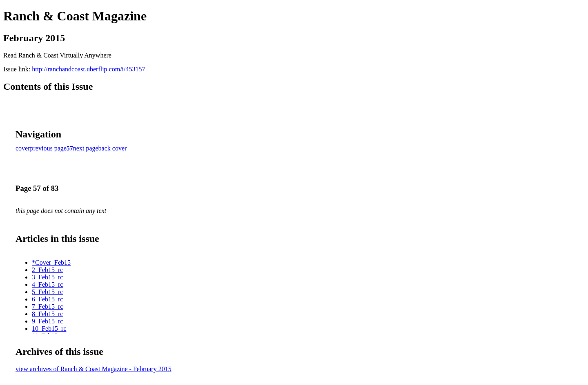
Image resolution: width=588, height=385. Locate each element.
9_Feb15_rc (47, 321)
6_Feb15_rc (47, 299)
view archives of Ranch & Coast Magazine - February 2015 (94, 369)
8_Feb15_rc (47, 314)
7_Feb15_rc (47, 306)
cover (23, 148)
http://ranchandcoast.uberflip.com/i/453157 (88, 69)
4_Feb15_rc (47, 284)
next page (86, 148)
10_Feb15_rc (49, 329)
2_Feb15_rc (47, 270)
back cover (113, 148)
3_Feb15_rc (47, 277)
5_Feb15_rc (47, 292)
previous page (48, 148)
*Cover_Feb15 (51, 262)
